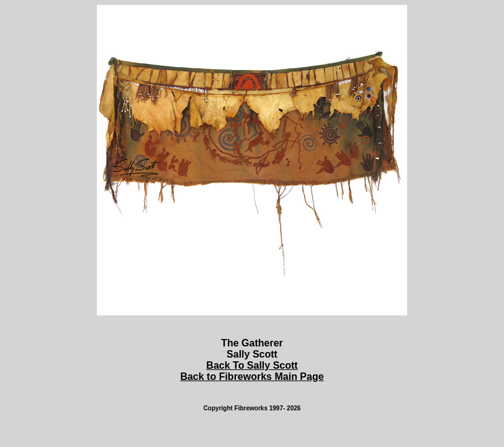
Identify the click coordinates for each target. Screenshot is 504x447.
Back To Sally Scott (252, 365)
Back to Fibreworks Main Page (252, 377)
